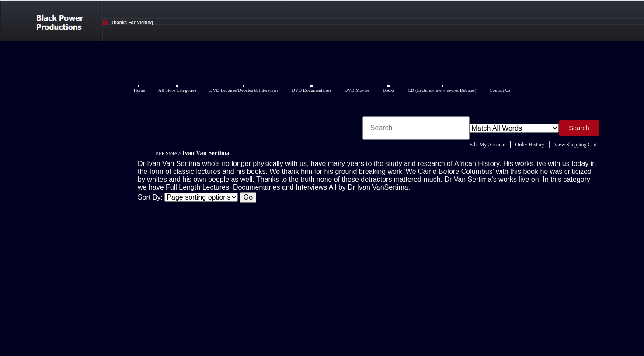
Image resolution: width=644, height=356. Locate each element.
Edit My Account (488, 145)
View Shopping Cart (575, 145)
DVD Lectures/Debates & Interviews (244, 90)
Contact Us (500, 90)
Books (388, 90)
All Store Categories (177, 90)
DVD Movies (357, 90)
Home (139, 90)
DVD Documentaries (311, 90)
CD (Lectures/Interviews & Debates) (442, 90)
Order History (530, 145)
